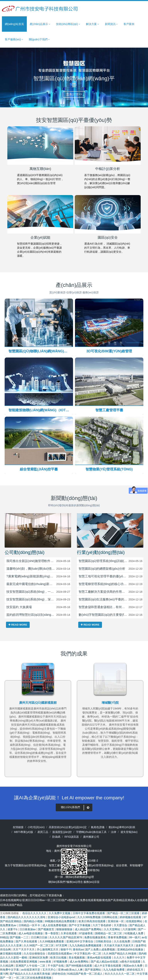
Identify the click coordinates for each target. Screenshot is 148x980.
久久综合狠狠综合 (35, 954)
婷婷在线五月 (135, 970)
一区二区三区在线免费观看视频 (33, 978)
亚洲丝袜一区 (116, 921)
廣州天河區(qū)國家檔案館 (110, 703)
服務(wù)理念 (75, 882)
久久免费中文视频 (60, 913)
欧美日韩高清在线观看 (92, 921)
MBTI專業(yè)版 (24, 832)
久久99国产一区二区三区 (39, 946)
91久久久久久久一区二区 (120, 974)
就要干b (13, 930)
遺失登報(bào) (129, 832)
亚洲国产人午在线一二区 (31, 966)
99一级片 (135, 938)
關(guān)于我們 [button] (39, 39)
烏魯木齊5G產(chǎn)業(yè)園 (38, 703)
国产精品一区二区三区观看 (124, 913)
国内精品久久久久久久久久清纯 (27, 917)
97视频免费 (61, 962)
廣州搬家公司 (91, 837)
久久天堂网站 (112, 930)
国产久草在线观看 (27, 942)
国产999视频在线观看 (79, 966)
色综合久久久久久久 (35, 913)
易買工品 (43, 832)
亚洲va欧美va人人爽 (71, 970)
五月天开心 (50, 970)
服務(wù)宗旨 (91, 882)
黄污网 (4, 974)
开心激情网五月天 (48, 950)
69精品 (4, 938)
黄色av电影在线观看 (100, 958)
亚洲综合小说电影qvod (62, 917)
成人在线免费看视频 (55, 925)
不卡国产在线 (56, 966)
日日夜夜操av (28, 930)
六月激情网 (129, 930)
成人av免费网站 (79, 962)
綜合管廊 (122, 866)
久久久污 (119, 958)
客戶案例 (129, 24)
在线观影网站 (135, 921)
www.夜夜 (46, 962)
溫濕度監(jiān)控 (62, 832)
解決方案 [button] (92, 24)
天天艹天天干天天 (24, 950)
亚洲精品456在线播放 (131, 950)
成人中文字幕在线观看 (108, 966)
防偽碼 (56, 837)
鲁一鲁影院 (52, 934)
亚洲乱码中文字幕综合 (80, 942)
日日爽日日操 (40, 938)
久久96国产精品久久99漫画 (120, 954)
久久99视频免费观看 (52, 942)
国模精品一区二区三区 (109, 934)
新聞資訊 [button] (111, 24)
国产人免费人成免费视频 (100, 950)
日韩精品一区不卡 (30, 925)
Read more (18, 625)
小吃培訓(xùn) (36, 827)
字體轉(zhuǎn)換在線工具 (91, 832)
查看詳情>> (74, 94)
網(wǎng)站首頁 (14, 24)
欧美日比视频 (59, 958)
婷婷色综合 (59, 974)
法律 (114, 832)
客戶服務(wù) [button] (14, 39)
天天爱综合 (121, 925)
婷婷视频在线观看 (131, 917)
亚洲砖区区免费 (39, 958)
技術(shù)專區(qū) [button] (68, 24)
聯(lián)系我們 (76, 808)
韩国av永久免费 (133, 966)
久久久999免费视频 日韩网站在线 (98, 917)
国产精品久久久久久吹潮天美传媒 (30, 974)
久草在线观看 (69, 934)
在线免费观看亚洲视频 (24, 962)
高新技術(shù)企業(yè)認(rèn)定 (68, 827)
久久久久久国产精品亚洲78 (66, 938)
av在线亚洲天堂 (31, 970)
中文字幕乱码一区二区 (88, 954)
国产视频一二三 (20, 938)
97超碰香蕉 (86, 934)
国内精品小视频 (34, 921)
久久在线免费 (122, 942)
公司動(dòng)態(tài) (25, 552)
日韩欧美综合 (104, 942)
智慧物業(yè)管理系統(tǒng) (97, 866)
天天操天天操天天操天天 (119, 946)
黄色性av (78, 950)
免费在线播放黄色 (95, 938)
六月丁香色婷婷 (102, 925)
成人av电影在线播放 (31, 934)
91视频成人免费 (134, 934)
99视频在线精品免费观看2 (61, 921)
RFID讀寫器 (72, 837)
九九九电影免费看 (114, 970)
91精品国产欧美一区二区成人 (85, 974)
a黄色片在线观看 (131, 962)
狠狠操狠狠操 (65, 930)
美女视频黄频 (77, 958)
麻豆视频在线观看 (11, 954)
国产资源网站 (93, 970)
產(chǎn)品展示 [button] (40, 24)
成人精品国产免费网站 (89, 930)
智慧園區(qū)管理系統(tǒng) (30, 866)
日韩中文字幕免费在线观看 (89, 913)
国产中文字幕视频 (80, 925)
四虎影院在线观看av (60, 954)
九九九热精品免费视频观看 (86, 946)
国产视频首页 (46, 930)
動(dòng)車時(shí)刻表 (122, 827)
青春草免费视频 (118, 938)
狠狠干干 (66, 950)
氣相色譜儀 (98, 827)
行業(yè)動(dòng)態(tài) (101, 552)
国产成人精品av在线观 (105, 962)
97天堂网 (62, 946)
